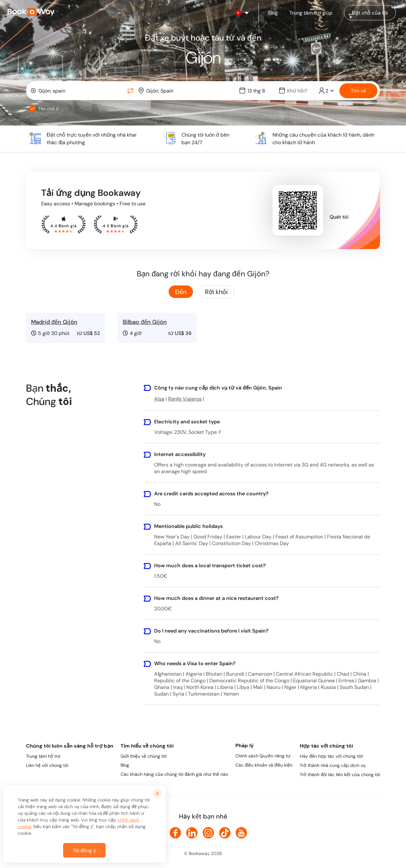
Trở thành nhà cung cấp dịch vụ (333, 765)
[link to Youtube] (241, 833)
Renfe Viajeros (185, 399)
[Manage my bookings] (370, 13)
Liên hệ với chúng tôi (47, 765)
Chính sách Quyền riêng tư (263, 756)
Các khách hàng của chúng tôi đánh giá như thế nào (174, 774)
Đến (181, 292)
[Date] (258, 91)
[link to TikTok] (225, 833)
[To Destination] (187, 91)
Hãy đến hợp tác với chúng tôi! (331, 756)
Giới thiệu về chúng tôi (144, 756)
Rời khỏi (216, 292)
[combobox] (77, 91)
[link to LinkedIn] (192, 833)
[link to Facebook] (175, 833)
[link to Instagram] (208, 833)
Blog (125, 765)
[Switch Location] (130, 91)
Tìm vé (358, 91)
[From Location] (79, 91)
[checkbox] (33, 109)
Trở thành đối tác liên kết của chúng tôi (340, 775)
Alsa (159, 399)
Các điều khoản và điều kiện (264, 765)
